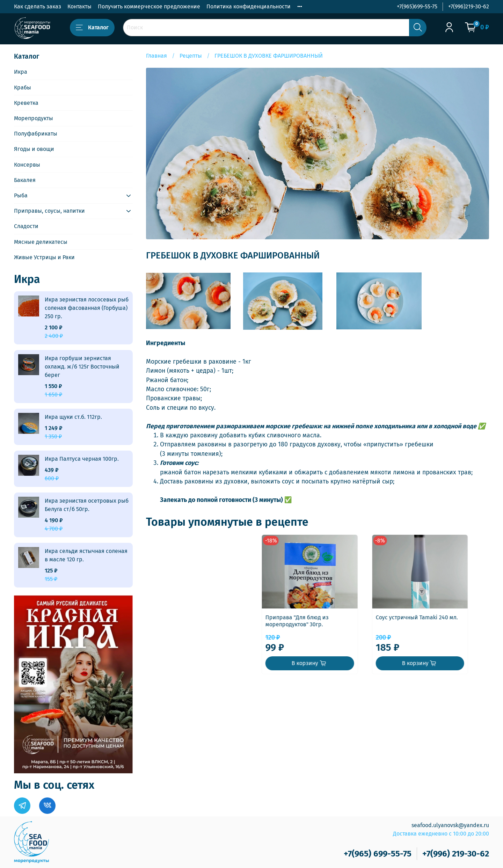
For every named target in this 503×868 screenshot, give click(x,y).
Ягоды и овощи (34, 149)
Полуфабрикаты (36, 134)
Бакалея (25, 180)
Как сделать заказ (38, 6)
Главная (156, 56)
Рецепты (191, 56)
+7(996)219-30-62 (469, 6)
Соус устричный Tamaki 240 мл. (310, 624)
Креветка (26, 103)
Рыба (21, 195)
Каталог (92, 28)
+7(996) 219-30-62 (456, 854)
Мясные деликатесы (41, 242)
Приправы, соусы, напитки (49, 211)
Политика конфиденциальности (249, 6)
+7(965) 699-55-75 (378, 854)
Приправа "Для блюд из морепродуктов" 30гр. (181, 628)
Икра (21, 72)
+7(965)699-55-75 (417, 6)
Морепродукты (34, 118)
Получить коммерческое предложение (149, 6)
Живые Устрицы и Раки (44, 257)
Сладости (26, 226)
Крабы (23, 87)
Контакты (79, 6)
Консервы (27, 165)
